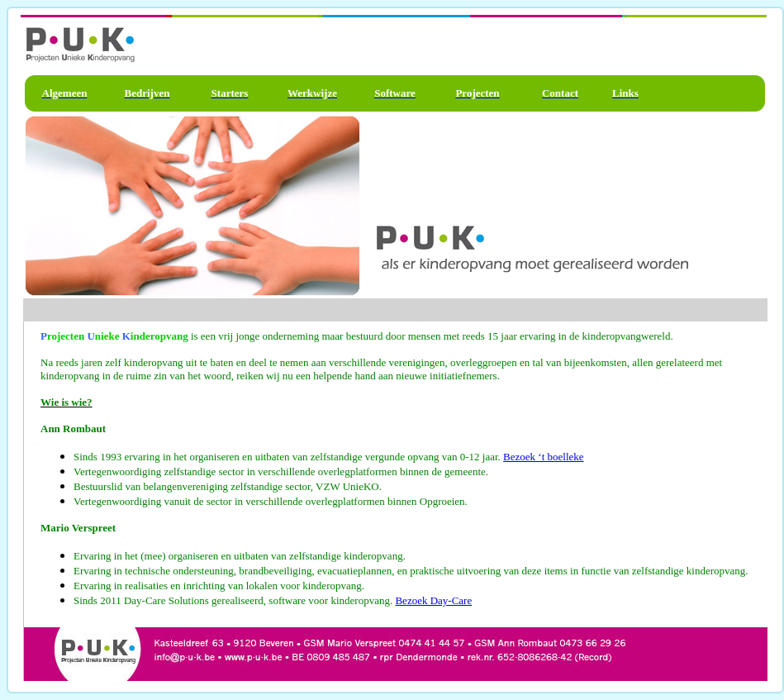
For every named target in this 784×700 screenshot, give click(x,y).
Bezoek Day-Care (433, 600)
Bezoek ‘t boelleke (543, 457)
